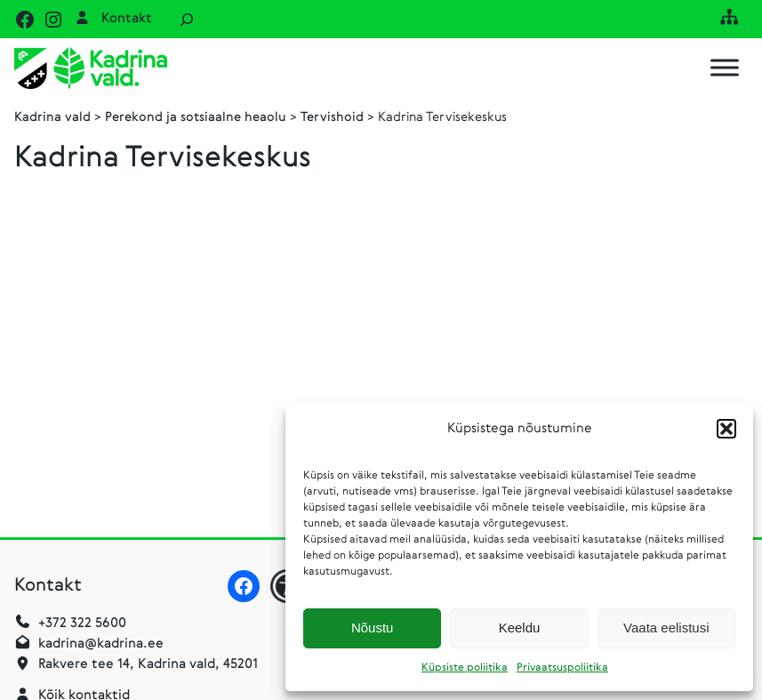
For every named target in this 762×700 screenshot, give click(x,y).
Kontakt (127, 19)
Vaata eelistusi (666, 628)
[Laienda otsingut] (187, 19)
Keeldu (520, 628)
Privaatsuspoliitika (562, 668)
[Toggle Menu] (725, 68)
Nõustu (373, 628)
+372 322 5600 (82, 624)
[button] (726, 429)
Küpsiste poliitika (465, 668)
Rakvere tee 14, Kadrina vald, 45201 (148, 664)
